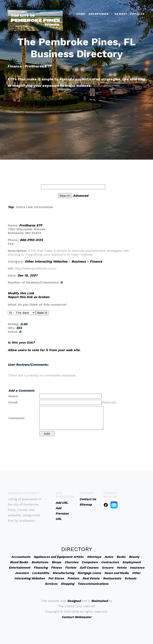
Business (79, 261)
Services (51, 584)
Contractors (110, 562)
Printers (73, 578)
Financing (41, 568)
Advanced (81, 196)
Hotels (122, 568)
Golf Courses (89, 568)
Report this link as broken (29, 297)
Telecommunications (93, 584)
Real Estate (91, 578)
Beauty (134, 557)
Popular (137, 13)
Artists (78, 557)
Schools (130, 578)
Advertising (98, 13)
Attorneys (94, 557)
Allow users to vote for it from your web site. (44, 350)
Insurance (137, 568)
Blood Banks (19, 562)
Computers (90, 562)
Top (11, 207)
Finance (96, 261)
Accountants (21, 557)
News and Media (117, 573)
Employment (132, 562)
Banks (121, 557)
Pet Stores (56, 578)
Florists (71, 568)
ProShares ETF (31, 225)
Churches (71, 562)
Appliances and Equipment (53, 557)
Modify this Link (21, 293)
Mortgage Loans (89, 573)
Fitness (56, 568)
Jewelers (22, 573)
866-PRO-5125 (31, 240)
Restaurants (112, 578)
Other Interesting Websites (46, 261)
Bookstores (40, 562)
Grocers (108, 568)
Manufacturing (63, 573)
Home (81, 13)
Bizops (56, 562)
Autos (109, 557)
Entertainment (20, 568)
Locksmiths (41, 573)
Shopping (67, 584)
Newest (121, 13)
